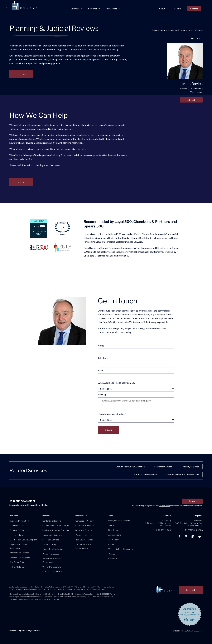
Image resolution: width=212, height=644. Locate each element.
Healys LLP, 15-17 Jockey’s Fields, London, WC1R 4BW (157, 523)
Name (101, 346)
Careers (112, 544)
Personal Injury (49, 544)
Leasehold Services (163, 467)
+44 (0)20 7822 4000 (161, 530)
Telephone (103, 358)
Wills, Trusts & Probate (53, 572)
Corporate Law (16, 535)
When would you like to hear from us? (116, 383)
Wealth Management (52, 567)
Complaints (113, 559)
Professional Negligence (145, 474)
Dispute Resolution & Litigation (130, 467)
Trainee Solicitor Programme (121, 549)
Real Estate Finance (18, 562)
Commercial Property (19, 530)
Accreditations (115, 535)
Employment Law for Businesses (18, 546)
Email (101, 370)
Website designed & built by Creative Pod (25, 631)
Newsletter (113, 530)
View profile (196, 92)
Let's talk (191, 100)
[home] (22, 7)
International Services (19, 553)
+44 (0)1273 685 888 (193, 530)
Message (102, 394)
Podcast (112, 525)
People (177, 9)
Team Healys (114, 540)
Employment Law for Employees (56, 530)
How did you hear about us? (112, 414)
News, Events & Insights (119, 521)
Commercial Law (17, 525)
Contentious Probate (52, 521)
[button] (77, 9)
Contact (194, 9)
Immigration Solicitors (52, 535)
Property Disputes (190, 467)
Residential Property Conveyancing (183, 474)
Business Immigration (19, 521)
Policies (112, 554)
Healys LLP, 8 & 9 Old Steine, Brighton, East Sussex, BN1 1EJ (189, 523)
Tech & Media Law (17, 567)
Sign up (192, 501)
